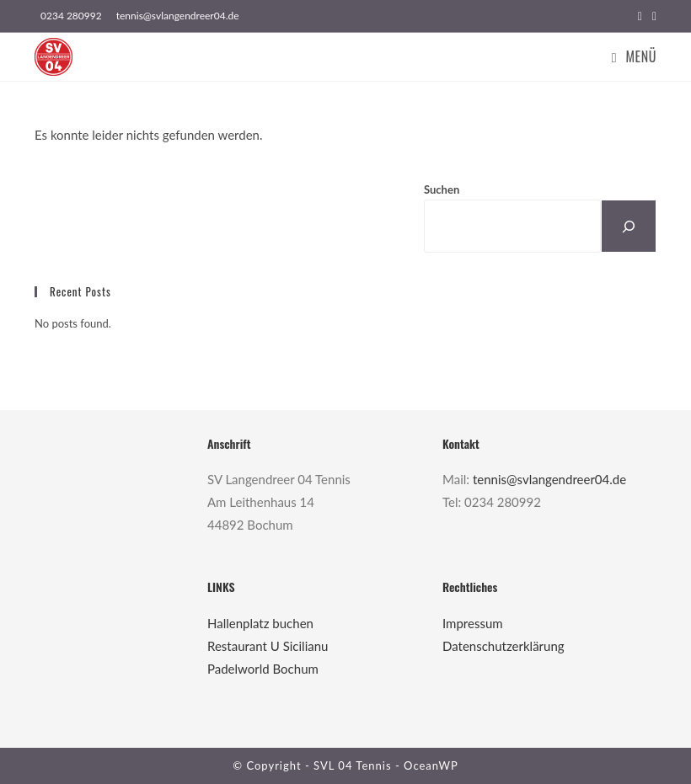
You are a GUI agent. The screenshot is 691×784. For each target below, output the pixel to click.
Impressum (473, 623)
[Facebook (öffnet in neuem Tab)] (640, 16)
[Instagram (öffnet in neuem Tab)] (652, 16)
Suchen (442, 189)
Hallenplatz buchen (260, 623)
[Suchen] (629, 226)
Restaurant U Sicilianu (268, 646)
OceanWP (431, 765)
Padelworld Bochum (263, 669)
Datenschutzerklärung (504, 646)
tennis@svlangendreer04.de (549, 479)
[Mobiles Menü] (634, 56)
